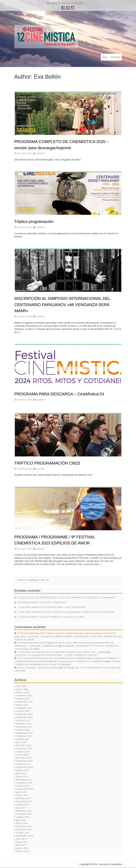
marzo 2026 (22, 689)
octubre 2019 (23, 764)
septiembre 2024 (25, 714)
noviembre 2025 (24, 695)
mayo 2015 (22, 842)
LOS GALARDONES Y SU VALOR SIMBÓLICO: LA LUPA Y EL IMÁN (51, 617)
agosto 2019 (22, 770)
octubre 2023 (23, 720)
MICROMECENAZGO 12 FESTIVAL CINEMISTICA (42, 602)
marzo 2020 (22, 755)
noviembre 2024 (24, 708)
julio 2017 (21, 808)
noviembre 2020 (24, 748)
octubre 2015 (23, 833)
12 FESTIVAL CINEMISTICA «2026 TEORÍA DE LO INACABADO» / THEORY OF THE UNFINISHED (66, 612)
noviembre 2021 (24, 736)
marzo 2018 (22, 795)
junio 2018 (21, 792)
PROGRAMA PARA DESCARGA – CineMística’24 (59, 394)
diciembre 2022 (24, 724)
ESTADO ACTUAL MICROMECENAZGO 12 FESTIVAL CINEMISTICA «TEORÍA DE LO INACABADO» (67, 597)
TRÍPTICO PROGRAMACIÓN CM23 (47, 463)
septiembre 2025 (25, 702)
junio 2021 (21, 742)
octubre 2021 (23, 739)
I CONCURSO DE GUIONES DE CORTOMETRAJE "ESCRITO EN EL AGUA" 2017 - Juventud (62, 652)
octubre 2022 (23, 730)
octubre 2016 (23, 817)
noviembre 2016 (24, 814)
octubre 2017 (23, 805)
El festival (116, 57)
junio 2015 (21, 839)
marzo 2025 (22, 705)
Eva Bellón (40, 153)
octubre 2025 (23, 699)
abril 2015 (21, 845)
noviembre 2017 (24, 801)
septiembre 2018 (25, 789)
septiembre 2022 (25, 733)
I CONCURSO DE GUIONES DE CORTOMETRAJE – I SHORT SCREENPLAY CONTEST (63, 654)
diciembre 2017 (24, 798)
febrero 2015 (23, 851)
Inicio (105, 57)
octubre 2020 (23, 752)
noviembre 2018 (24, 783)
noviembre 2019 (24, 761)
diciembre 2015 (24, 826)
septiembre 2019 (25, 767)
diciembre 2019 (24, 758)
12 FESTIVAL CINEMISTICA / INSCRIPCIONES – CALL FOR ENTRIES (51, 607)
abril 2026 (21, 686)
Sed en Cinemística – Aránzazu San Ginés (38, 668)
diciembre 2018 (24, 780)
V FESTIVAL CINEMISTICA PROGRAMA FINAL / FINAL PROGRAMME (68, 663)
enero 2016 (22, 823)
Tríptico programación (34, 222)
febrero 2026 (23, 692)
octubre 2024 (23, 711)
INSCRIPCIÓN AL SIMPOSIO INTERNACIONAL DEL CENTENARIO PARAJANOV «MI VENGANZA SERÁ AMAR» (62, 305)
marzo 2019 (22, 776)
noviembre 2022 (24, 727)
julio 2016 (21, 820)
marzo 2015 (22, 848)
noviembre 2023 (24, 717)
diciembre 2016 (24, 811)
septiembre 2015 (25, 836)
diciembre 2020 (24, 745)
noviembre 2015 (24, 829)
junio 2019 (21, 773)
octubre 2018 (23, 786)
